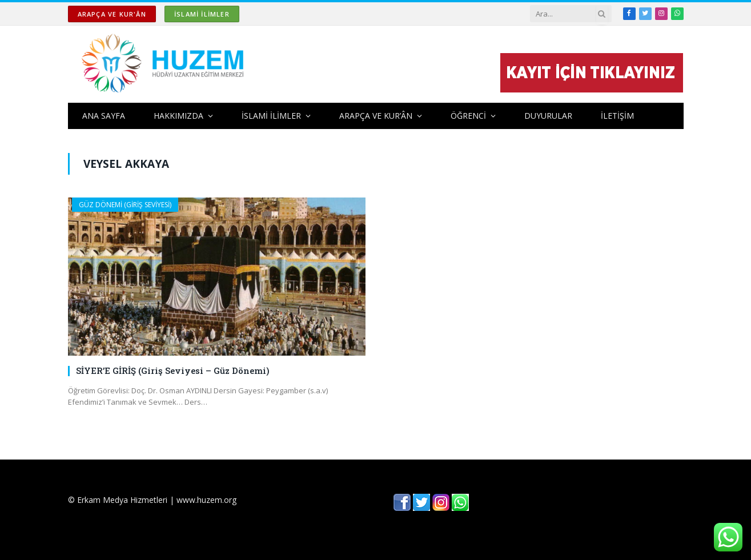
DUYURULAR (548, 116)
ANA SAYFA (104, 116)
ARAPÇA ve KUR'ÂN (112, 14)
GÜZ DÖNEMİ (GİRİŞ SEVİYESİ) (125, 205)
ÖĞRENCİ (468, 116)
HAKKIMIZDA (178, 116)
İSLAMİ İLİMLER (202, 14)
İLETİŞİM (617, 116)
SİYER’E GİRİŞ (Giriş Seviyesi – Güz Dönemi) (173, 370)
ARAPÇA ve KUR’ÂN (376, 116)
